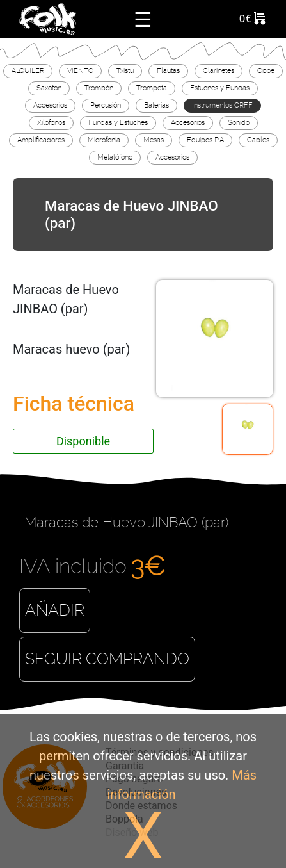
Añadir (55, 610)
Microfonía (104, 140)
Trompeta (152, 88)
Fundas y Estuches (118, 122)
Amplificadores (41, 140)
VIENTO (80, 70)
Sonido (239, 122)
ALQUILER (28, 70)
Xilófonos (51, 122)
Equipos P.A (205, 140)
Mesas (154, 140)
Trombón (99, 88)
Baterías (156, 105)
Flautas (168, 70)
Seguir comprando (107, 659)
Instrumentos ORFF (222, 105)
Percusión (106, 105)
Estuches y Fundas (220, 88)
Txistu (125, 70)
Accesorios (50, 105)
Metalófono (115, 157)
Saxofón (49, 88)
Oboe (266, 70)
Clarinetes (218, 70)
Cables (258, 140)
